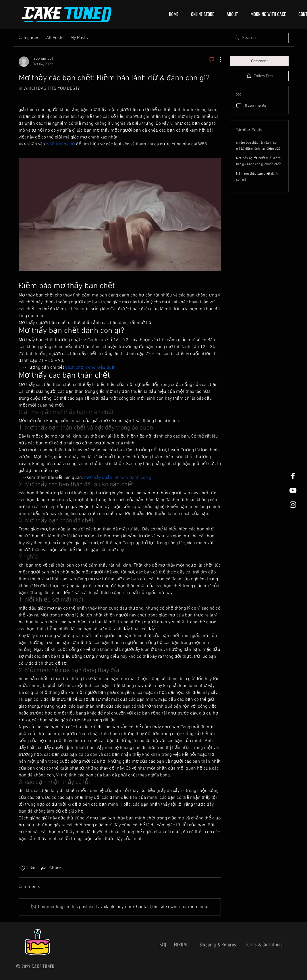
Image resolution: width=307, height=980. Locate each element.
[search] (259, 38)
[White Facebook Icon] (293, 476)
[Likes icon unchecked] (22, 868)
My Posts (79, 38)
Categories (29, 38)
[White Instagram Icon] (293, 505)
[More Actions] (217, 59)
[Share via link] (50, 868)
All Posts (55, 38)
